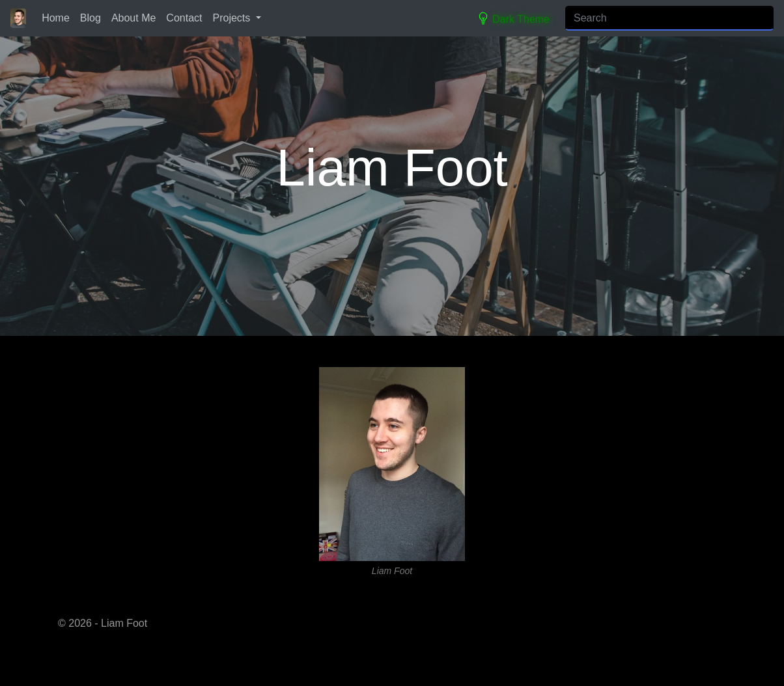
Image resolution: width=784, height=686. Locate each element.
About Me (133, 18)
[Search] (669, 18)
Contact (184, 18)
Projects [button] (233, 18)
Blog (91, 18)
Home (56, 18)
